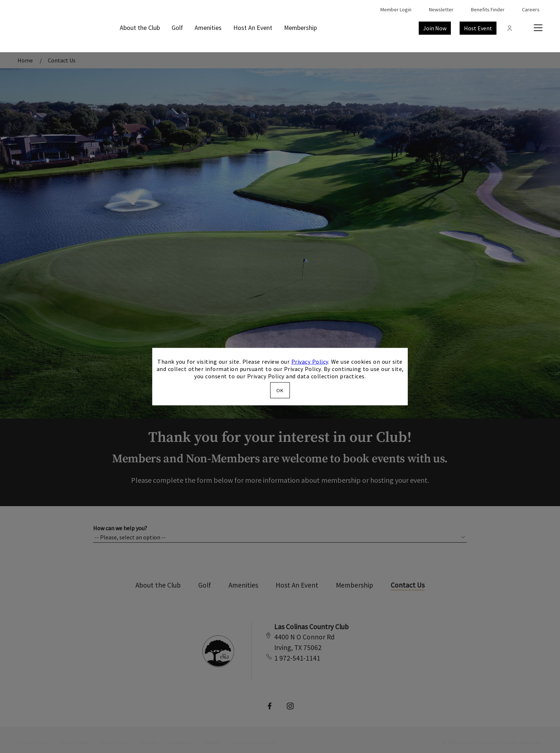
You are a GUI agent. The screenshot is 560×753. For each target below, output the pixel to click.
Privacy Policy (310, 362)
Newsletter (441, 9)
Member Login (396, 9)
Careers (531, 9)
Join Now (435, 28)
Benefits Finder (488, 9)
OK (280, 390)
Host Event (478, 28)
